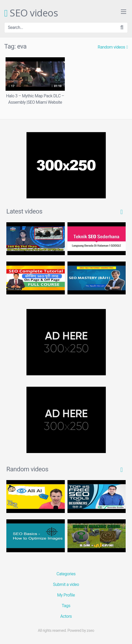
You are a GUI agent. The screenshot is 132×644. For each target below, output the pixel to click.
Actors (66, 616)
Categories (66, 574)
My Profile (66, 595)
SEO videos (31, 13)
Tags (66, 606)
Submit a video (66, 584)
